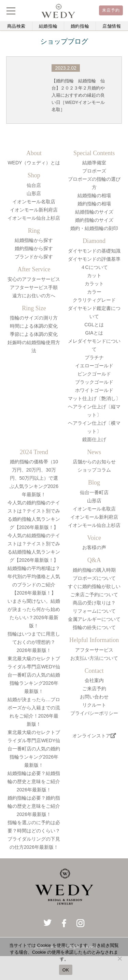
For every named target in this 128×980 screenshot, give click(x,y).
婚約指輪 (80, 26)
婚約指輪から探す (34, 248)
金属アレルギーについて (94, 619)
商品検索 (17, 26)
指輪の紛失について (94, 627)
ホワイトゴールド (94, 390)
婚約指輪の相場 (94, 204)
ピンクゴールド (94, 374)
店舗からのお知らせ (94, 462)
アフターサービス (94, 650)
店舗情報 (112, 26)
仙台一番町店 (94, 492)
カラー (94, 292)
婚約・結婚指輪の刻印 (94, 228)
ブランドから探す (34, 257)
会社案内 (94, 680)
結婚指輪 (48, 26)
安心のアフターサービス (34, 279)
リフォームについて (94, 611)
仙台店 (34, 185)
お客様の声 (94, 547)
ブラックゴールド (94, 382)
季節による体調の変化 (34, 334)
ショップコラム (94, 470)
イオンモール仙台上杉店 (34, 218)
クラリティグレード (94, 300)
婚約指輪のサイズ (94, 220)
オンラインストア (94, 736)
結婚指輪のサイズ (94, 212)
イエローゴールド (94, 366)
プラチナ (94, 357)
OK (66, 970)
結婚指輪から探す (34, 240)
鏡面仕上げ (94, 439)
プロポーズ (94, 171)
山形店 (34, 193)
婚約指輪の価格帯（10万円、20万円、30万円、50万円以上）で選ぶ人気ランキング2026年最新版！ (34, 478)
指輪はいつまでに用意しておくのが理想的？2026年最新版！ (34, 642)
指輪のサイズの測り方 (34, 318)
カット (94, 275)
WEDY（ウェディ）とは (34, 163)
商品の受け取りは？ (94, 603)
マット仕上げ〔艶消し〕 (94, 398)
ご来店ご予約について (94, 595)
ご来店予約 (94, 689)
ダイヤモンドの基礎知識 (94, 251)
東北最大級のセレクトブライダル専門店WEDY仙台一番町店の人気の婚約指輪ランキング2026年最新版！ (34, 749)
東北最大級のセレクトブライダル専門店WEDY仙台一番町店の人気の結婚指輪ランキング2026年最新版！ (34, 675)
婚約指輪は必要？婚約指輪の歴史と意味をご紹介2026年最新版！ (34, 806)
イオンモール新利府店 (34, 210)
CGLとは (94, 325)
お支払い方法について (94, 658)
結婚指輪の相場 (94, 195)
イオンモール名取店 (34, 202)
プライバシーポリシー (94, 713)
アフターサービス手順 (34, 287)
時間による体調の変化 (34, 326)
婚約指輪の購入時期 (94, 570)
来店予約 (111, 10)
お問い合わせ (94, 697)
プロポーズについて (94, 578)
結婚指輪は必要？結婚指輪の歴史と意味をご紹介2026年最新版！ (34, 781)
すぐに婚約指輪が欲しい (94, 586)
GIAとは (94, 333)
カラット (94, 284)
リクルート (94, 705)
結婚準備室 (94, 163)
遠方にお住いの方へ (34, 296)
